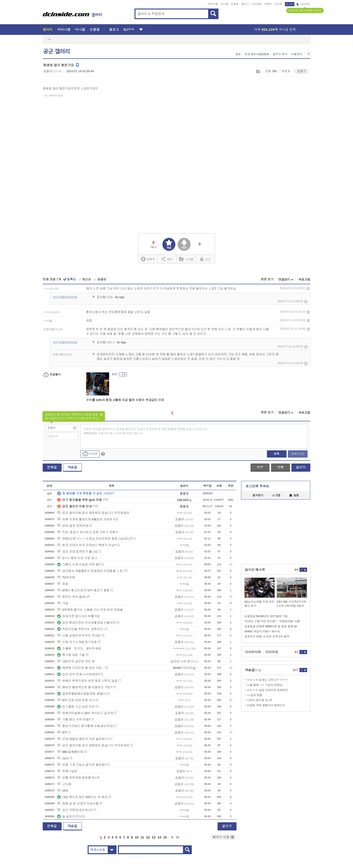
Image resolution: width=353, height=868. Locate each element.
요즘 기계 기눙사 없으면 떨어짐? (82, 765)
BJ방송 (129, 30)
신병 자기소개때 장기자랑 (77, 642)
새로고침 (304, 280)
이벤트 (268, 4)
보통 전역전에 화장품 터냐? (78, 778)
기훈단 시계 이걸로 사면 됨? (79, 564)
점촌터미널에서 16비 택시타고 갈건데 (85, 713)
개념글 (72, 467)
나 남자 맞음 (255, 695)
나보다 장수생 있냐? (259, 700)
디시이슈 (272, 652)
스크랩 (258, 71)
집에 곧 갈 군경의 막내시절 (78, 804)
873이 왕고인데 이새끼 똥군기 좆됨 (83, 590)
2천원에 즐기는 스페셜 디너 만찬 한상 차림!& (90, 610)
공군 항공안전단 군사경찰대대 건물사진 (87, 623)
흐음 (63, 584)
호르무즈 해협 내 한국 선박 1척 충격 (267, 637)
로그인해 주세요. (258, 486)
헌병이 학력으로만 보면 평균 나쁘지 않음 (87, 681)
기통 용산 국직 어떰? (74, 720)
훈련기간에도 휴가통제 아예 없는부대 (85, 726)
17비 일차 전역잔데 (73, 526)
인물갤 (235, 4)
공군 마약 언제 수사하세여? (78, 674)
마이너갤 (213, 4)
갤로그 (245, 4)
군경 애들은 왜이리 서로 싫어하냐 (82, 739)
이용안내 (297, 54)
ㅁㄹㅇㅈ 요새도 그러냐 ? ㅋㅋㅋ (267, 680)
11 (142, 837)
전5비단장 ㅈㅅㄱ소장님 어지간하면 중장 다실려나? (95, 539)
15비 (63, 791)
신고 (205, 259)
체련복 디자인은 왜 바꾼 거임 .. (81, 668)
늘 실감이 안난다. (72, 816)
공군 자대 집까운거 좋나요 (78, 552)
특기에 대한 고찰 (71, 655)
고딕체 (64, 784)
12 (148, 837)
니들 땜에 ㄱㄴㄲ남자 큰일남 (265, 685)
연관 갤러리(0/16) (257, 54)
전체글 (52, 467)
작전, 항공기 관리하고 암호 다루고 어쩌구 (88, 532)
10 (137, 837)
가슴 (63, 603)
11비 (63, 758)
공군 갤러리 (57, 51)
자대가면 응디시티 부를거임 (79, 616)
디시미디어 (253, 652)
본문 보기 (267, 279)
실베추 (148, 259)
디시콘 (278, 4)
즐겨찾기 (258, 495)
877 (62, 732)
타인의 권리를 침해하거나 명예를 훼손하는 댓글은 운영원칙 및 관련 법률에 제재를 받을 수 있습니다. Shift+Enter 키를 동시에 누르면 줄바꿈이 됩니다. (146, 431)
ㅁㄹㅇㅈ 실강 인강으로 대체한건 (267, 690)
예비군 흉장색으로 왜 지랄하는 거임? (85, 687)
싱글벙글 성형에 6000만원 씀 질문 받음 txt (271, 626)
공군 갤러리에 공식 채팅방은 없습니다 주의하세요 (93, 513)
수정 (260, 467)
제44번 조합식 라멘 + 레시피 (262, 632)
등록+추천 (298, 454)
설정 (238, 54)
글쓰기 (301, 467)
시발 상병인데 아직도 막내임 (79, 636)
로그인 (290, 4)
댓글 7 (301, 71)
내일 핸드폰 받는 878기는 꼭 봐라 (82, 797)
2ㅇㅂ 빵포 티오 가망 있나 (77, 558)
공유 (167, 259)
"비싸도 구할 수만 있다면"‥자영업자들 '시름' (272, 621)
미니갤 (224, 4)
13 (154, 837)
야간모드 (304, 4)
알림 (294, 495)
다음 (173, 837)
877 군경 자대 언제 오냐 (76, 700)
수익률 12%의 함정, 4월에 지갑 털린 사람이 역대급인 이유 (125, 400)
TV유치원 (66, 577)
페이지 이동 (223, 837)
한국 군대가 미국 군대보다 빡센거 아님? (87, 545)
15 (165, 837)
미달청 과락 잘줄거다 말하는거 (266, 705)
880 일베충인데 (70, 752)
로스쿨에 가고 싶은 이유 (76, 707)
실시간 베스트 (255, 570)
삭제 (308, 289)
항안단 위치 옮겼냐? (73, 597)
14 (159, 837)
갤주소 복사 (280, 54)
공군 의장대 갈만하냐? (75, 810)
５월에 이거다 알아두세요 (79, 648)
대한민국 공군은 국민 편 (76, 661)
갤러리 (48, 30)
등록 (276, 454)
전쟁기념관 (67, 771)
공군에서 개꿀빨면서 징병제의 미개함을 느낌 (90, 571)
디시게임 (257, 4)
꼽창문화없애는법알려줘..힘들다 (82, 694)
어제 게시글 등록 (275, 30)
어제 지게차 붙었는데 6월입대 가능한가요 (88, 519)
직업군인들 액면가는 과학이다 (81, 629)
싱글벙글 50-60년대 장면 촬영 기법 (266, 616)
